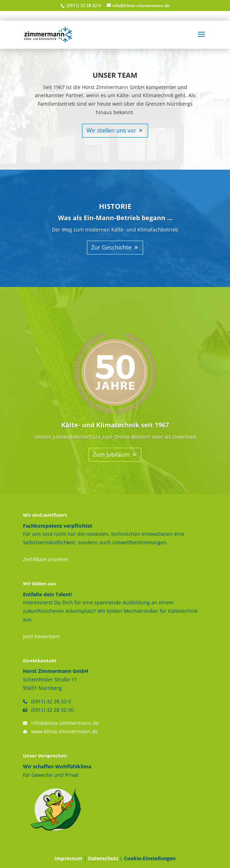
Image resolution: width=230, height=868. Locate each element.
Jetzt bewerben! (42, 636)
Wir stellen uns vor (111, 130)
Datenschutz (103, 858)
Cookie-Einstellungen (150, 858)
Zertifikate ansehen (46, 559)
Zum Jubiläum (111, 454)
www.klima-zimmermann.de (64, 731)
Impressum (68, 858)
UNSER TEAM (115, 75)
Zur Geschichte (111, 247)
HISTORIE (115, 206)
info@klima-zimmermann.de (65, 723)
